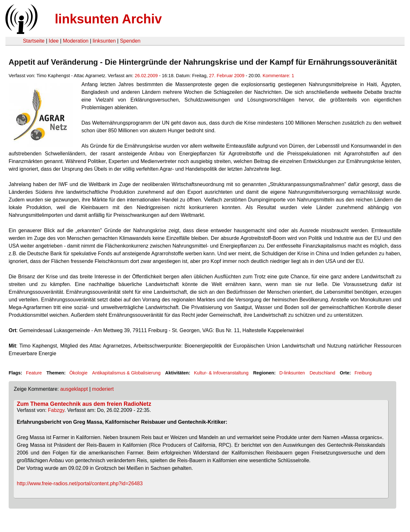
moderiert (103, 389)
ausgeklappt (74, 389)
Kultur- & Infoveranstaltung (221, 373)
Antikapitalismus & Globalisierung (127, 373)
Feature (34, 373)
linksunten (104, 41)
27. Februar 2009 (227, 76)
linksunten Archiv (108, 19)
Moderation (76, 41)
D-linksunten (292, 373)
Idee (54, 41)
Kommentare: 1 (278, 76)
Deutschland (322, 373)
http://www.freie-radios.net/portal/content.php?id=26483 (80, 483)
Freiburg (363, 373)
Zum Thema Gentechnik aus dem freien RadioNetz (84, 404)
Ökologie (78, 373)
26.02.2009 (146, 76)
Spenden (130, 41)
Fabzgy (56, 410)
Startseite (34, 41)
